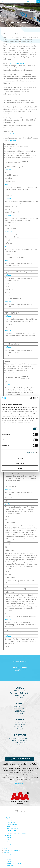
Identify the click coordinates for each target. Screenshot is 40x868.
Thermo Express (12, 824)
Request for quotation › (20, 759)
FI (35, 2)
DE (31, 2)
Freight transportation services (13, 820)
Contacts (6, 853)
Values (9, 840)
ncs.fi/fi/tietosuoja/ (17, 63)
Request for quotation (14, 863)
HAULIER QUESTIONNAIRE (12, 850)
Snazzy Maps (9, 199)
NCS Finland (7, 835)
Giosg (7, 246)
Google (7, 385)
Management (11, 844)
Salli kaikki (20, 458)
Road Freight (11, 822)
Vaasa (9, 859)
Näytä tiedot (31, 453)
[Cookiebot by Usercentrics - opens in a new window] (30, 398)
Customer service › (8, 2)
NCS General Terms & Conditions (17, 831)
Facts (9, 842)
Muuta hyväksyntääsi (10, 134)
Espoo (9, 855)
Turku (9, 857)
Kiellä (20, 468)
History (9, 837)
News (5, 846)
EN (38, 2)
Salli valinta (20, 463)
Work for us (11, 866)
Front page (7, 818)
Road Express (11, 826)
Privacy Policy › (20, 784)
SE (28, 2)
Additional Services (13, 829)
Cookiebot (12, 140)
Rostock (10, 861)
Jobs (5, 848)
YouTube (8, 170)
